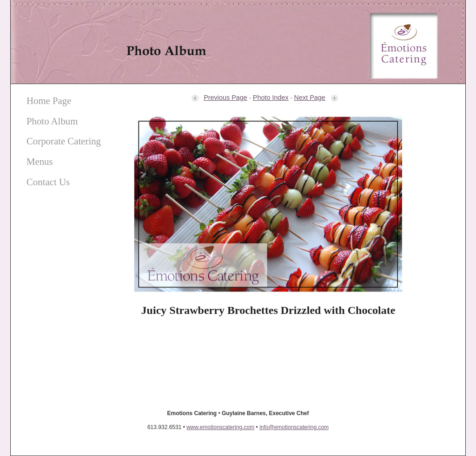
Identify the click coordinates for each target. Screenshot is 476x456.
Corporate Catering (64, 141)
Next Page (316, 98)
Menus (40, 161)
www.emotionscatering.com (220, 427)
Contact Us (48, 182)
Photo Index (271, 98)
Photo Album (52, 121)
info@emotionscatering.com (294, 427)
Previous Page (219, 98)
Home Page (49, 101)
